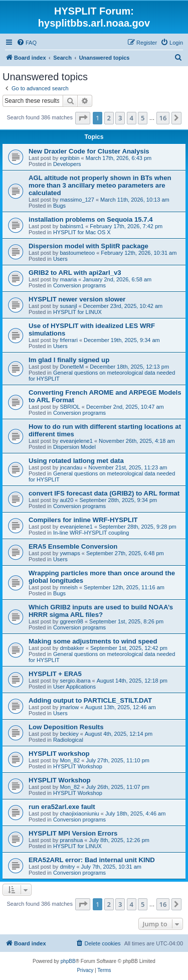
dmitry (67, 867)
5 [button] (143, 118)
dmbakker (72, 648)
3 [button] (120, 118)
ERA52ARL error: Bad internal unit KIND (92, 860)
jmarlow (69, 707)
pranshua (71, 840)
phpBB (68, 961)
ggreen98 (71, 621)
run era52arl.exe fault (62, 807)
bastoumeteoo (77, 253)
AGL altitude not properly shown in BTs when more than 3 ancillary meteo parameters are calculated (100, 185)
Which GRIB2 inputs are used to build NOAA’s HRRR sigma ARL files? (101, 611)
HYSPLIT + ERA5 (55, 674)
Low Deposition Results (66, 727)
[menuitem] (27, 43)
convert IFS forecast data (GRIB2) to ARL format (104, 493)
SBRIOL (70, 407)
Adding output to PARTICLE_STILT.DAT (90, 700)
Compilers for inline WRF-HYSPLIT (83, 520)
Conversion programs (79, 285)
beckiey (69, 734)
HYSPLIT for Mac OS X (82, 232)
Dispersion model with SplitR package (88, 246)
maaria (68, 279)
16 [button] (163, 118)
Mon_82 (70, 760)
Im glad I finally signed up (69, 360)
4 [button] (132, 118)
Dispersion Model (74, 447)
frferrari (68, 340)
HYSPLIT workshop (59, 754)
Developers (67, 164)
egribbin (69, 158)
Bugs (59, 206)
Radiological (68, 740)
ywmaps (70, 553)
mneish (68, 587)
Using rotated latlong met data (76, 461)
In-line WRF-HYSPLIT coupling (91, 533)
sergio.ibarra (75, 681)
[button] (83, 118)
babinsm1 (72, 226)
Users (60, 259)
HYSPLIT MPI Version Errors (73, 833)
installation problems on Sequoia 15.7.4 (91, 219)
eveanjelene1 (76, 441)
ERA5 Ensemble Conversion (73, 546)
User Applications (74, 687)
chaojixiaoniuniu (79, 813)
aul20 (66, 500)
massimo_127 (77, 200)
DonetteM (72, 367)
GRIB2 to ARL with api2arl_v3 (75, 273)
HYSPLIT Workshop (78, 766)
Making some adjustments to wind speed (93, 641)
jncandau (71, 467)
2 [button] (109, 118)
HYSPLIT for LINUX (77, 312)
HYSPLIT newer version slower (77, 299)
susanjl (68, 306)
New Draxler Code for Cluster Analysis (89, 151)
